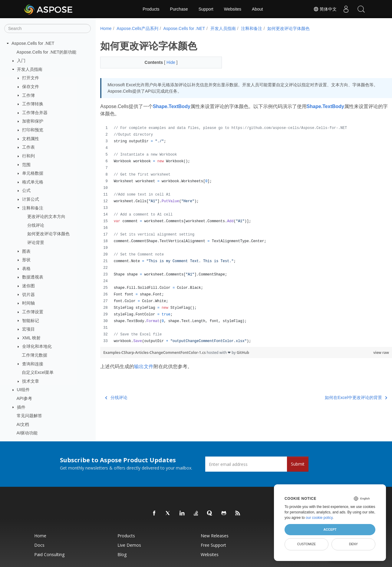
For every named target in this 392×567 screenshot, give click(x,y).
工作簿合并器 (35, 113)
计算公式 (31, 199)
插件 (21, 407)
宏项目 (28, 329)
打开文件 (31, 78)
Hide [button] (167, 62)
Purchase (179, 9)
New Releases (215, 536)
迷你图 (28, 286)
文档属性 (31, 139)
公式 (26, 190)
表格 (26, 269)
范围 (26, 165)
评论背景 (36, 242)
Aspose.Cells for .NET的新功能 (47, 52)
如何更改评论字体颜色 (48, 234)
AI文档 (23, 424)
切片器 (28, 295)
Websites (233, 9)
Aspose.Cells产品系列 (137, 28)
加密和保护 (33, 121)
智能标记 (31, 321)
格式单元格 (33, 182)
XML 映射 (31, 338)
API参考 (24, 398)
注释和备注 (33, 208)
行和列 (28, 156)
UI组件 (23, 390)
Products (151, 9)
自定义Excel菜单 (38, 372)
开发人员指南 (30, 69)
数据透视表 (33, 277)
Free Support (213, 545)
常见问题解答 (29, 416)
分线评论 (36, 225)
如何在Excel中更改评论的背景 (336, 397)
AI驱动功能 (27, 433)
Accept (330, 529)
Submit (298, 464)
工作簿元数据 (35, 355)
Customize (307, 544)
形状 (26, 260)
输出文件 (144, 366)
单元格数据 (33, 173)
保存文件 (31, 87)
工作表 (28, 147)
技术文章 (31, 381)
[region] (236, 235)
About (257, 9)
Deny (353, 544)
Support (206, 9)
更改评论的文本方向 (46, 216)
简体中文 (325, 9)
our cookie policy (319, 518)
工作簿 (28, 95)
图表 (26, 251)
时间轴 (28, 303)
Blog (122, 554)
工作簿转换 (33, 104)
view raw (361, 353)
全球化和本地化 (37, 346)
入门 (21, 61)
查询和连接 (33, 364)
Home (106, 28)
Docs (39, 545)
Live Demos (129, 545)
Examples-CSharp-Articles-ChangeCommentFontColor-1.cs (155, 353)
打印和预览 (33, 130)
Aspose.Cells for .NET (33, 43)
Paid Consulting (49, 554)
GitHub (243, 353)
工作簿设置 (33, 312)
